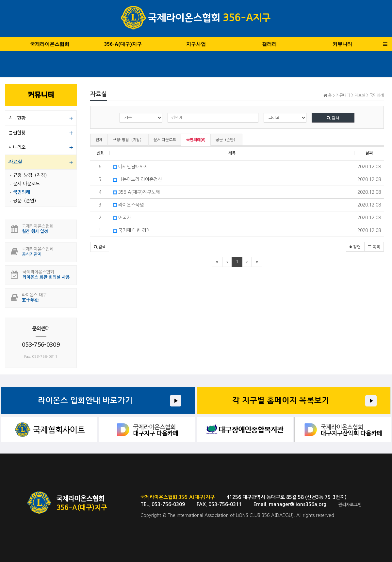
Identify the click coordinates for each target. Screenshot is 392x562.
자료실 (15, 162)
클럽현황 (17, 133)
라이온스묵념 (128, 205)
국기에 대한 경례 (132, 230)
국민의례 (22, 192)
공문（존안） (226, 140)
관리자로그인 (350, 505)
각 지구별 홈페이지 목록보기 (281, 401)
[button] (100, 247)
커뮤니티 (342, 44)
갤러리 (269, 44)
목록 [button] (374, 247)
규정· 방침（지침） (128, 140)
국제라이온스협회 (50, 44)
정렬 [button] (355, 247)
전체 (99, 140)
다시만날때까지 (131, 167)
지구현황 (17, 118)
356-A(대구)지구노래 (136, 192)
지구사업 (196, 44)
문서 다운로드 (165, 140)
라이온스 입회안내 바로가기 (85, 401)
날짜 (369, 153)
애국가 (122, 218)
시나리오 (17, 147)
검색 (333, 117)
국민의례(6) (196, 140)
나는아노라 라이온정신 (138, 179)
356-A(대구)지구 (123, 44)
